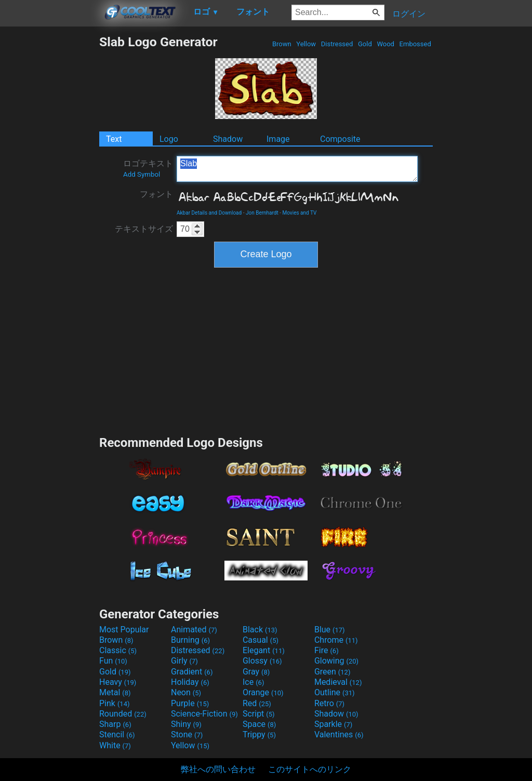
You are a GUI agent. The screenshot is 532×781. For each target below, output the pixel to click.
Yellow (306, 44)
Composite (340, 139)
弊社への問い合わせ (218, 769)
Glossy (262, 661)
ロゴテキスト (148, 168)
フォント (156, 194)
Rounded (123, 714)
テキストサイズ (144, 229)
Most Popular (124, 630)
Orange (263, 692)
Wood (385, 44)
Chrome (336, 640)
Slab (297, 169)
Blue (330, 630)
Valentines (339, 734)
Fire (327, 650)
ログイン (409, 14)
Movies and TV (300, 213)
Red (257, 703)
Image (278, 139)
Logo (169, 139)
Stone (187, 734)
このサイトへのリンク (310, 769)
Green (332, 672)
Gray (256, 672)
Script (259, 714)
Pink (115, 703)
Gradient (192, 672)
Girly (184, 661)
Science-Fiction (204, 714)
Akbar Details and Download (209, 213)
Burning (190, 640)
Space (259, 724)
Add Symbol (142, 174)
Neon (186, 692)
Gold (365, 44)
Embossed (415, 44)
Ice (253, 682)
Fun (113, 661)
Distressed (337, 44)
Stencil (117, 734)
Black (260, 630)
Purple (190, 703)
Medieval (338, 682)
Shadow (228, 139)
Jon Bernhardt (262, 213)
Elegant (264, 650)
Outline (335, 692)
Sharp (115, 724)
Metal (115, 692)
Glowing (336, 661)
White (115, 745)
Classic (118, 650)
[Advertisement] (49, 190)
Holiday (190, 682)
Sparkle (333, 724)
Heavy (118, 682)
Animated (194, 630)
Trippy (259, 734)
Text (114, 139)
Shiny (186, 724)
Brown (282, 44)
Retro (329, 703)
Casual (261, 640)
